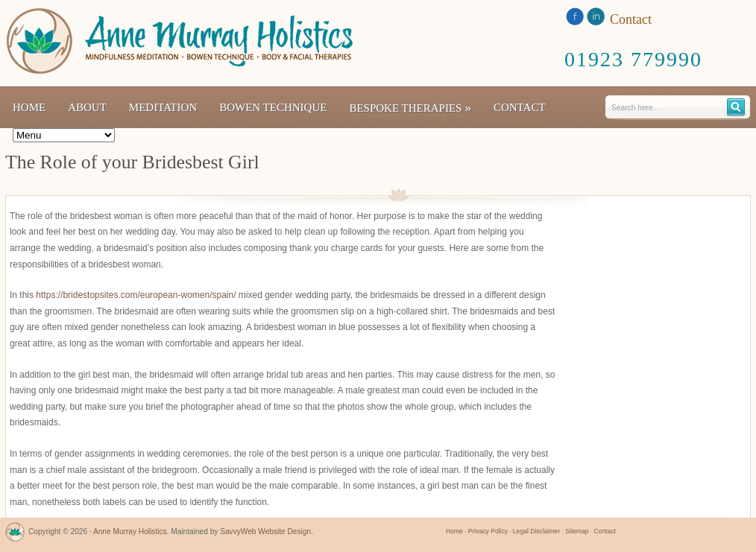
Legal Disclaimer (536, 531)
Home (29, 107)
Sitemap (577, 531)
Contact (520, 107)
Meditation (163, 107)
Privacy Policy (488, 531)
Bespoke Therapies (410, 108)
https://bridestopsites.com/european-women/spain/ (136, 295)
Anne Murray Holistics (130, 532)
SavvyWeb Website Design (265, 532)
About (87, 107)
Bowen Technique (273, 107)
